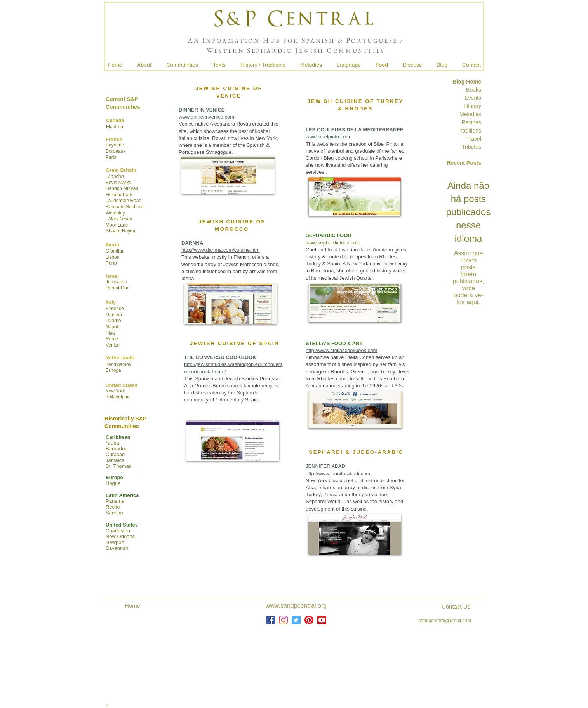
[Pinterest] (309, 620)
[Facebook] (271, 620)
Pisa (110, 333)
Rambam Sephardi (125, 207)
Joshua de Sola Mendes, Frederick (297, 657)
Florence (115, 309)
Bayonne (115, 145)
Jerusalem (116, 282)
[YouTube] (322, 620)
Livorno (113, 321)
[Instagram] (283, 620)
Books (474, 90)
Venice (113, 345)
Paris (111, 157)
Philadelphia (118, 397)
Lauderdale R (120, 201)
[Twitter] (296, 620)
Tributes (471, 147)
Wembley (115, 213)
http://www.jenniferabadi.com (338, 473)
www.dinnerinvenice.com (206, 117)
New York (115, 391)
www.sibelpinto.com (328, 137)
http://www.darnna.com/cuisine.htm (221, 250)
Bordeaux (116, 151)
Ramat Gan (117, 288)
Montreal (115, 127)
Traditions (469, 131)
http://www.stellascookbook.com (341, 350)
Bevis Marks (118, 183)
